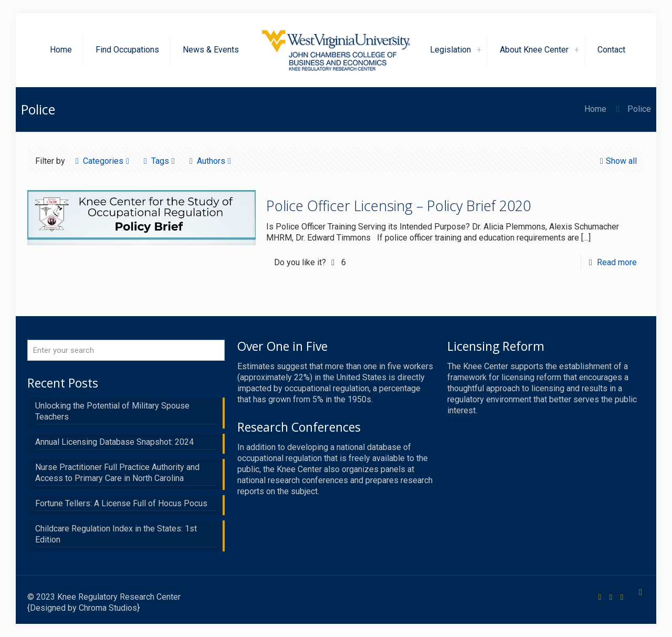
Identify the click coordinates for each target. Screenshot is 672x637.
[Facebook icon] (600, 597)
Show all (617, 161)
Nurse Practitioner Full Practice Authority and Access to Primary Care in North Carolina (117, 473)
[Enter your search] (126, 350)
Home (595, 109)
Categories (102, 161)
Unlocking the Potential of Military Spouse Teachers (112, 411)
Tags (159, 161)
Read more (617, 262)
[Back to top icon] (640, 592)
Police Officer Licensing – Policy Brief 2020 (398, 206)
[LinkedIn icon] (622, 597)
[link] (479, 50)
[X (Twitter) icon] (611, 597)
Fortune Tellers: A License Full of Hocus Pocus (121, 503)
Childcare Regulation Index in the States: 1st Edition (116, 534)
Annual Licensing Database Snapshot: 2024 (114, 442)
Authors (210, 161)
